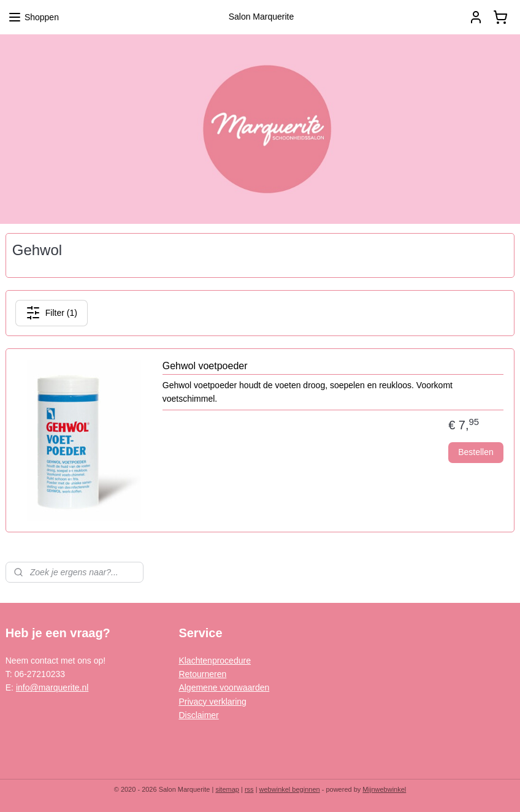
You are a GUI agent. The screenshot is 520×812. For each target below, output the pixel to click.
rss (249, 789)
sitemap (227, 789)
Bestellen (476, 453)
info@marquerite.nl (52, 688)
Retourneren (202, 674)
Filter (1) (52, 313)
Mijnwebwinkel (384, 789)
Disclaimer (198, 715)
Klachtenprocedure (215, 661)
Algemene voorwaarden (224, 688)
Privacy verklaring (212, 702)
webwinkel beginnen (290, 789)
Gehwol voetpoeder (205, 366)
